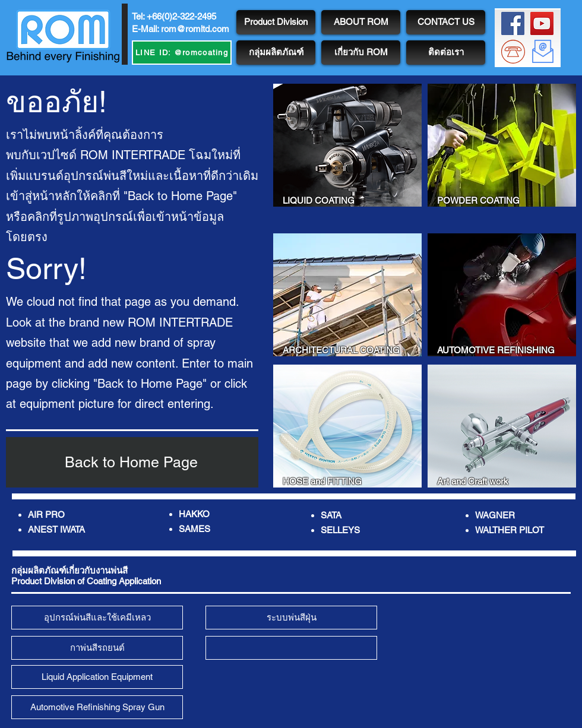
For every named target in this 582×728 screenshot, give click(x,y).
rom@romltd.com (195, 29)
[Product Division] (276, 22)
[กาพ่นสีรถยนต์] (97, 648)
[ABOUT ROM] (361, 22)
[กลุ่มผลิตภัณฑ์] (276, 53)
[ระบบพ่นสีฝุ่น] (291, 618)
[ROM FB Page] (513, 23)
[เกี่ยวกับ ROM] (361, 53)
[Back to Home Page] (132, 462)
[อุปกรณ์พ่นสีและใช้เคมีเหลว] (97, 618)
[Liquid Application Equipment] (97, 677)
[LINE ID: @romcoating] (182, 53)
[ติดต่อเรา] (446, 53)
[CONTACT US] (446, 22)
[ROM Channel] (542, 23)
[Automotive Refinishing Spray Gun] (97, 707)
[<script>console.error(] (291, 648)
